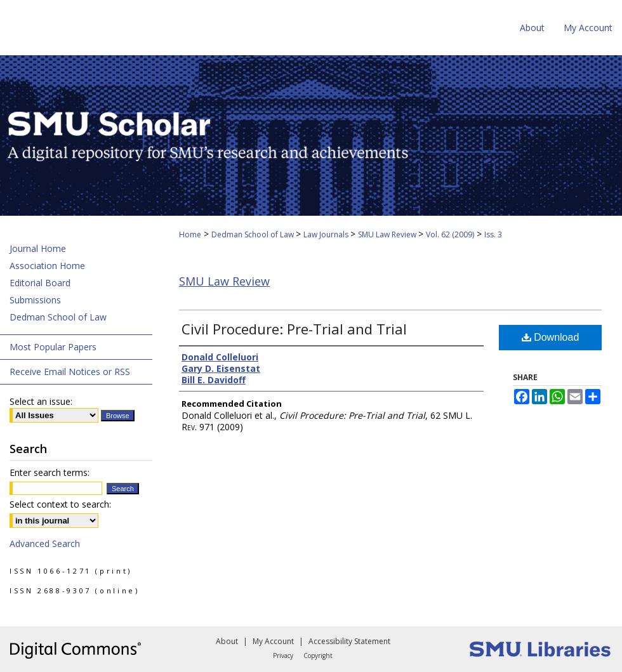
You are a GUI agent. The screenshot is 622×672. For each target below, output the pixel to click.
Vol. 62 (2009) (450, 234)
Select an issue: (41, 401)
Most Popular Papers (53, 347)
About (227, 641)
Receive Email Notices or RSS (70, 372)
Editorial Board (40, 283)
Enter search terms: (50, 472)
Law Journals (327, 234)
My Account (273, 641)
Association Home (47, 266)
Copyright (318, 656)
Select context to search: (60, 504)
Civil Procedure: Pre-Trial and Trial (294, 329)
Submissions (35, 300)
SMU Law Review (388, 234)
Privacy (283, 656)
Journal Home (38, 248)
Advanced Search (45, 544)
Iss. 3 (493, 234)
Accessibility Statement (349, 641)
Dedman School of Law (254, 234)
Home (190, 234)
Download (551, 337)
